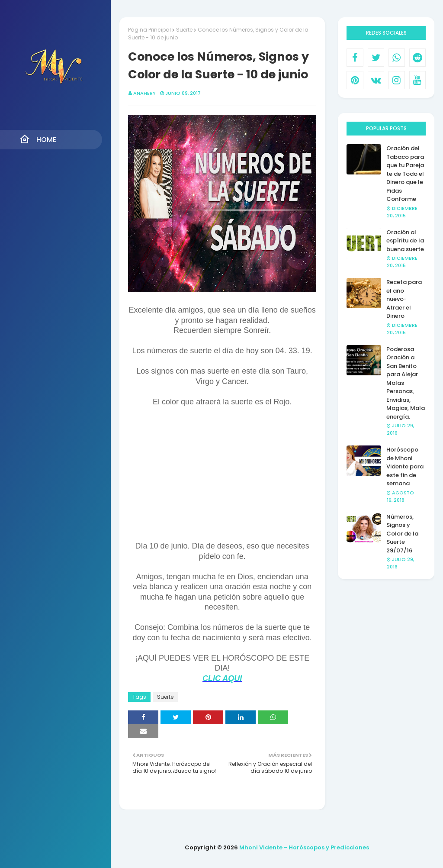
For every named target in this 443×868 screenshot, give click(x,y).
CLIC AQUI (222, 678)
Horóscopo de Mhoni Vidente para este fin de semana (405, 466)
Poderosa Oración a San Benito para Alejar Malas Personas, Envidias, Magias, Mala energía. (406, 383)
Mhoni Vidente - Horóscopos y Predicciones (304, 847)
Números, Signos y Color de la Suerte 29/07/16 (402, 534)
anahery (144, 93)
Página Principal (149, 30)
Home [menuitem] (38, 139)
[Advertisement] (222, 478)
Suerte (184, 30)
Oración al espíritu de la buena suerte (405, 241)
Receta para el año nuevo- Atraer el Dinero (404, 299)
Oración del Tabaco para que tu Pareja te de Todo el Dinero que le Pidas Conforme (405, 174)
